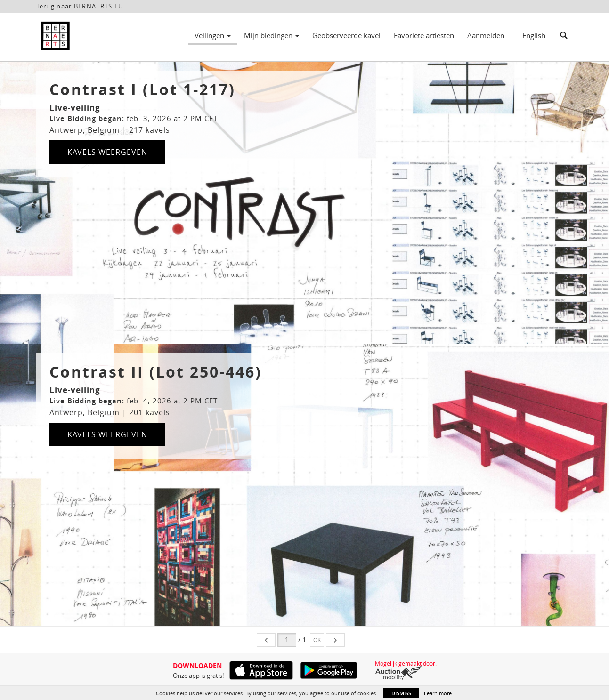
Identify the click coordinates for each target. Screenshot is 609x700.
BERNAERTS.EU (99, 6)
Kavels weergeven (107, 152)
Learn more (438, 693)
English (534, 35)
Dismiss (401, 693)
